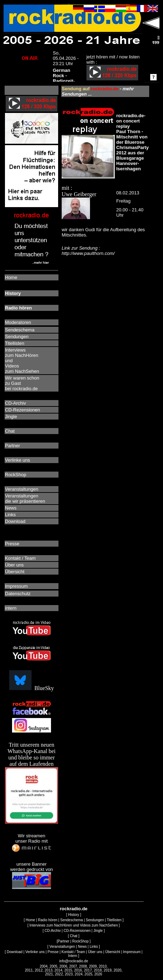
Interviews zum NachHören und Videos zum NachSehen (74, 925)
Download (15, 952)
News (82, 947)
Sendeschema (72, 920)
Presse (53, 952)
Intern (73, 956)
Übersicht (113, 952)
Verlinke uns (35, 952)
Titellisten (114, 920)
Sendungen (95, 920)
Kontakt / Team (74, 952)
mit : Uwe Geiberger (88, 175)
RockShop (80, 941)
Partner (64, 941)
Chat (74, 936)
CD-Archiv (53, 931)
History (74, 915)
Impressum (132, 952)
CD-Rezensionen (77, 931)
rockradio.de (74, 909)
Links (94, 947)
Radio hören (47, 920)
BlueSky (32, 688)
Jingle (98, 931)
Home (30, 920)
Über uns (95, 952)
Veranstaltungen (62, 947)
